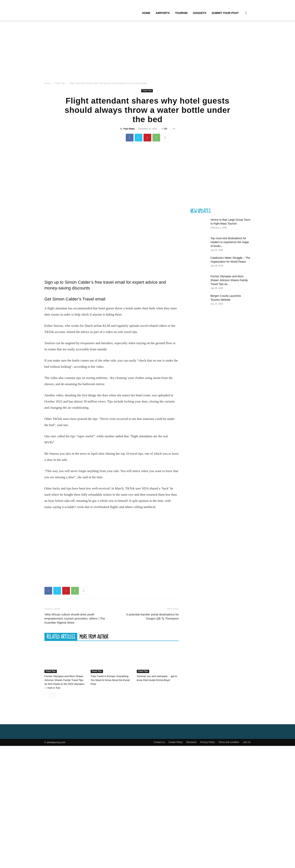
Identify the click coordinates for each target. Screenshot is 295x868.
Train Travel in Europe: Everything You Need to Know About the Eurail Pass (110, 680)
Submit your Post (225, 13)
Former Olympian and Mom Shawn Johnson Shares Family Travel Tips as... (229, 280)
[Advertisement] (148, 52)
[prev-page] (47, 696)
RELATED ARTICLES (61, 637)
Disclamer (191, 742)
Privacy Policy (208, 742)
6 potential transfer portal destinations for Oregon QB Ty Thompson (153, 616)
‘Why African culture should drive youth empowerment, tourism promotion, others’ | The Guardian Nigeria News (75, 618)
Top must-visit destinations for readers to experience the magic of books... (230, 242)
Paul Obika (129, 129)
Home (146, 13)
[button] (246, 13)
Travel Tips (60, 83)
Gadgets (200, 13)
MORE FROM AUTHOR (94, 637)
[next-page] (53, 696)
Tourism (181, 13)
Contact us (159, 742)
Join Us (247, 742)
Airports (163, 13)
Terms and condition (229, 742)
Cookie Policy (176, 742)
